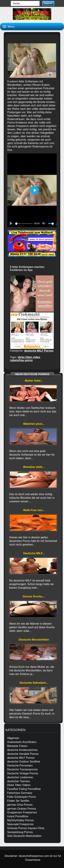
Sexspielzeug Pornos (20, 832)
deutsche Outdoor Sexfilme (24, 762)
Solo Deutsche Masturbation (24, 836)
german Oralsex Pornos (22, 809)
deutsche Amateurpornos (22, 750)
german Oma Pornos (20, 805)
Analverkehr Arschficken (22, 742)
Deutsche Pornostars (20, 765)
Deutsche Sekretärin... (34, 683)
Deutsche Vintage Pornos (23, 773)
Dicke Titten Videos (19, 785)
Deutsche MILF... (34, 553)
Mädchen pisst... (34, 424)
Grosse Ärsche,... (34, 596)
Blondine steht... (34, 467)
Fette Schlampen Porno (22, 797)
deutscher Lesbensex (20, 777)
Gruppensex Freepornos (22, 812)
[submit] (48, 3)
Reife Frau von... (34, 510)
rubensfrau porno (21, 360)
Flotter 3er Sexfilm (18, 801)
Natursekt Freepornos (20, 824)
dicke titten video (29, 357)
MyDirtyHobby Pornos (20, 820)
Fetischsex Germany (20, 793)
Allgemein (13, 738)
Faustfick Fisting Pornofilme (24, 789)
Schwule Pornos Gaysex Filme (26, 828)
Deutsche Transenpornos (22, 769)
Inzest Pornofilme (18, 816)
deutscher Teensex (19, 781)
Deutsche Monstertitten (34, 640)
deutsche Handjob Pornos (23, 754)
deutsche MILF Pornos (39, 351)
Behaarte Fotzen (17, 746)
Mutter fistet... (34, 381)
